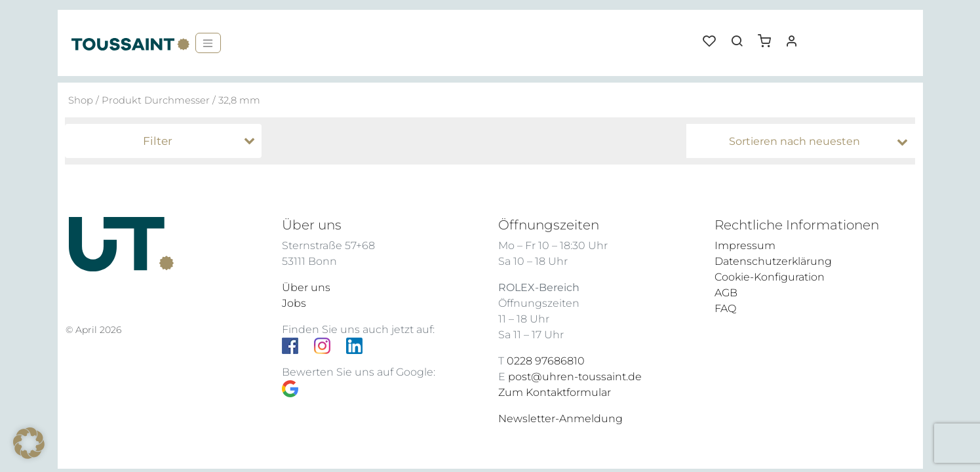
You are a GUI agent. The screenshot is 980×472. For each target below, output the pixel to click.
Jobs (294, 303)
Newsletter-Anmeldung (560, 419)
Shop (81, 100)
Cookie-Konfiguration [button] (770, 277)
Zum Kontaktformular (555, 392)
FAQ (725, 308)
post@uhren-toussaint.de (575, 377)
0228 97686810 (546, 361)
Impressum (745, 246)
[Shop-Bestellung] (804, 142)
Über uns (306, 287)
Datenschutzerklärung (773, 261)
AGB (726, 293)
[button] (769, 36)
